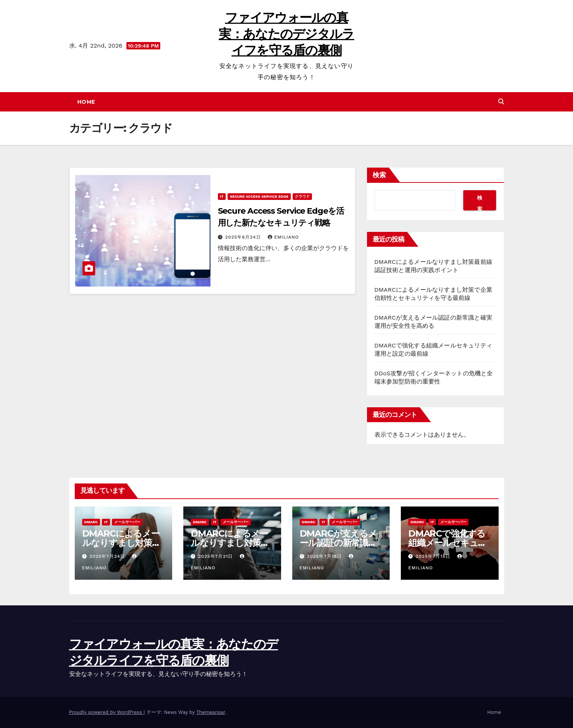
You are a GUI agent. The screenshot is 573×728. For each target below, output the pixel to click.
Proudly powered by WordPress (107, 712)
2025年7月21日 (216, 556)
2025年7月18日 (325, 556)
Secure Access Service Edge (259, 196)
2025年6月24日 (244, 237)
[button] (501, 102)
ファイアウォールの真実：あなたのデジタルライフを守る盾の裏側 (286, 34)
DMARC (91, 522)
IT (222, 196)
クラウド (302, 196)
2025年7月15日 (434, 556)
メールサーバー (127, 522)
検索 (379, 175)
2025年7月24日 (108, 556)
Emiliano (283, 237)
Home (86, 102)
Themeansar (211, 712)
